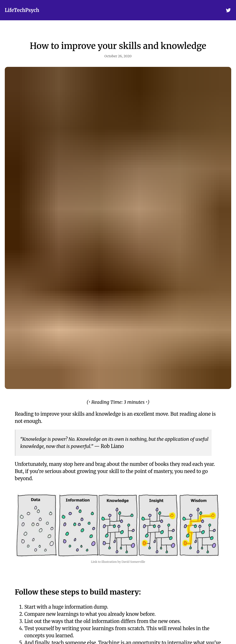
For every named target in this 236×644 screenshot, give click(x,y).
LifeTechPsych (22, 10)
